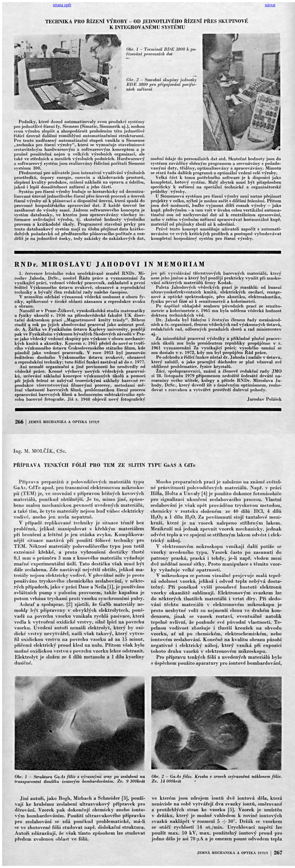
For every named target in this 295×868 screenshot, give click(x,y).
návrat (270, 5)
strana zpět (62, 5)
